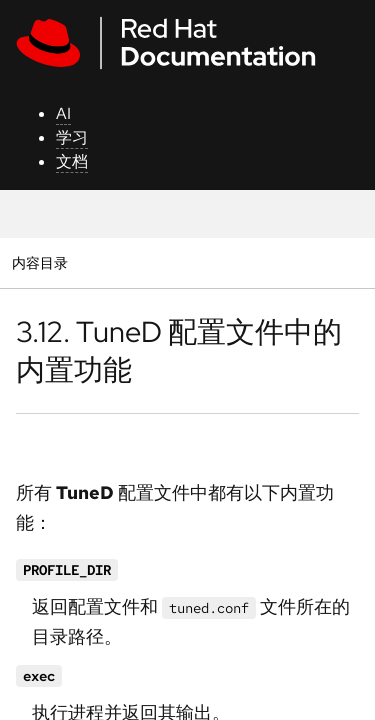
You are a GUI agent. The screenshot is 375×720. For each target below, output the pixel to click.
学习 (72, 137)
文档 (72, 161)
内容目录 (39, 262)
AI (63, 113)
